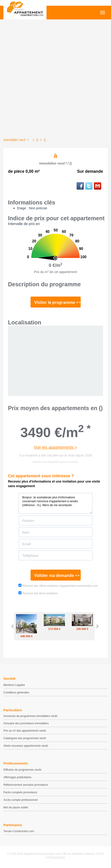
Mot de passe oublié (16, 807)
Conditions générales (16, 693)
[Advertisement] (55, 80)
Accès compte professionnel (21, 800)
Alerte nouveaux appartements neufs (26, 746)
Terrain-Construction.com (19, 831)
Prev (13, 626)
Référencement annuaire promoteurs (26, 785)
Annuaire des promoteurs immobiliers (26, 723)
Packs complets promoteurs (20, 792)
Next (97, 626)
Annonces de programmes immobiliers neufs (30, 716)
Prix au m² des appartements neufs (25, 731)
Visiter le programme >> (57, 302)
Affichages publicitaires (17, 777)
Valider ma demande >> (57, 575)
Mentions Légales (14, 685)
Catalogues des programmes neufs (25, 738)
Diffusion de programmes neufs (22, 770)
